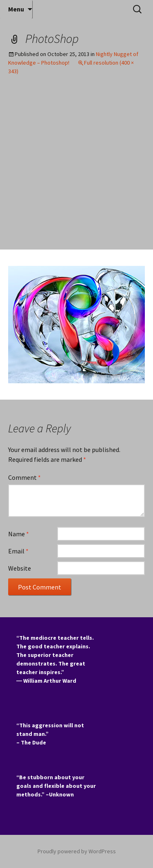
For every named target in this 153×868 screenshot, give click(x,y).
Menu (16, 9)
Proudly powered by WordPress (77, 851)
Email (18, 551)
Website (20, 568)
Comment (24, 477)
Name (19, 534)
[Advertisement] (76, 169)
